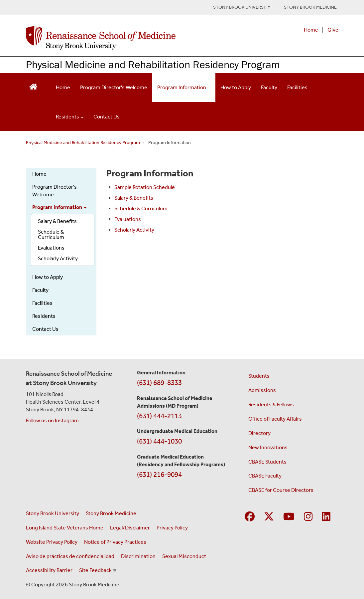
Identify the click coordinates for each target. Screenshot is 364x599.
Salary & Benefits (57, 221)
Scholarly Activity (58, 258)
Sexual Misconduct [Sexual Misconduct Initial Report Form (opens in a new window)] (184, 556)
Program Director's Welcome (114, 87)
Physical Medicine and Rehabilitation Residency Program (153, 64)
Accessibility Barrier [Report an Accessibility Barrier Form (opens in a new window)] (49, 570)
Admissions (262, 390)
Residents (44, 316)
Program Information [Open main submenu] (184, 87)
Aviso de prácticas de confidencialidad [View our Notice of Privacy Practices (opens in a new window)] (70, 556)
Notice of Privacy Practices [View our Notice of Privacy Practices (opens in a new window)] (115, 542)
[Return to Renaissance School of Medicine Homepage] (33, 86)
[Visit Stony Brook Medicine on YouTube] (289, 517)
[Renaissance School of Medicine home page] (125, 38)
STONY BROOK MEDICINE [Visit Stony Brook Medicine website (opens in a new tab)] (310, 7)
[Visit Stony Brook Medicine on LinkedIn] (326, 517)
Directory (259, 433)
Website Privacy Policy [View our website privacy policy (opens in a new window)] (52, 542)
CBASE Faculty (265, 476)
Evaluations (51, 248)
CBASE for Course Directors (281, 490)
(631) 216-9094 (159, 475)
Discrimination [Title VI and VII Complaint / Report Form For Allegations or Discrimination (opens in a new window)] (138, 556)
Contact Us (107, 117)
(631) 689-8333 (159, 383)
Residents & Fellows (271, 404)
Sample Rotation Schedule (145, 187)
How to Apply (236, 87)
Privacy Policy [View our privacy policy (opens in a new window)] (172, 528)
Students (259, 376)
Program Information (59, 207)
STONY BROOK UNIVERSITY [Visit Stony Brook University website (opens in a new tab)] (242, 7)
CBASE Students (267, 462)
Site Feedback (98, 570)
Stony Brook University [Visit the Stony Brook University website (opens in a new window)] (53, 513)
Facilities (297, 87)
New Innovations (268, 447)
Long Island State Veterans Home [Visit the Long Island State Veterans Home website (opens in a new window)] (65, 528)
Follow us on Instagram (52, 420)
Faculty (269, 87)
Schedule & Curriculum (51, 234)
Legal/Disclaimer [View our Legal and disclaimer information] (130, 528)
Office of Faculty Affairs (275, 419)
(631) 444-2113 (159, 416)
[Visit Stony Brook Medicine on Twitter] (269, 517)
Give (333, 30)
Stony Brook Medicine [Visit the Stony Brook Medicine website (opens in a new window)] (111, 513)
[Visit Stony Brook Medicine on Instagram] (308, 517)
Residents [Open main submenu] (70, 117)
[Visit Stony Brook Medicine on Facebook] (250, 517)
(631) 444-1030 (159, 441)
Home (311, 30)
